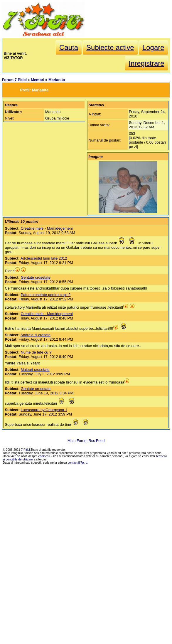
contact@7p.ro (78, 463)
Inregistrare (146, 63)
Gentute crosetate (36, 277)
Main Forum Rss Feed (86, 441)
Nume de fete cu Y (36, 352)
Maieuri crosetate (35, 370)
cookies (44, 456)
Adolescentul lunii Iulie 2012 (44, 258)
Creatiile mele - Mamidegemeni (47, 228)
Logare (153, 47)
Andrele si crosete (36, 335)
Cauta (69, 47)
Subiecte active (110, 47)
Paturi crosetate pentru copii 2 (45, 295)
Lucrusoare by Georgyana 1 (44, 410)
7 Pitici (26, 450)
